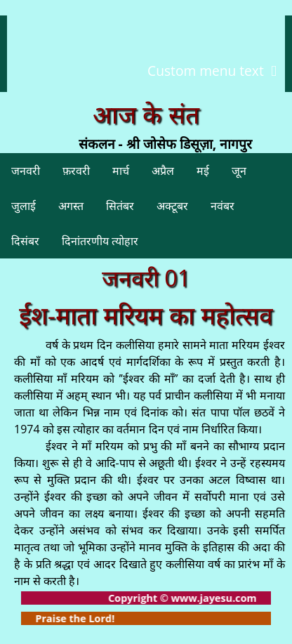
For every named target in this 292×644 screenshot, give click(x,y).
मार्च (121, 171)
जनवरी (26, 171)
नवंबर (223, 206)
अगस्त (71, 206)
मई (203, 171)
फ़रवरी (76, 171)
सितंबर (120, 206)
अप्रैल (163, 171)
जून (239, 171)
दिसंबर (25, 241)
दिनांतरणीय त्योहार (100, 241)
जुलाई (24, 206)
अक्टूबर (172, 206)
